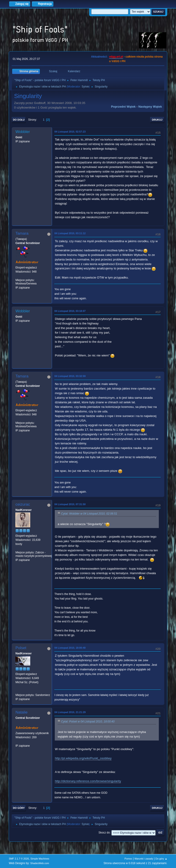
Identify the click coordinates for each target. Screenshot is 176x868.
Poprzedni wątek (123, 107)
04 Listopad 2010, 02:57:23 (70, 132)
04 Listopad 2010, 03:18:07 (70, 311)
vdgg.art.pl (116, 57)
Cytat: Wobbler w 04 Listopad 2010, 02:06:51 (89, 514)
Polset (21, 648)
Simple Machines (40, 859)
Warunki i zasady (144, 859)
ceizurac (23, 504)
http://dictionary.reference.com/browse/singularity (88, 781)
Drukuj (157, 120)
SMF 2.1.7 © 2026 (19, 859)
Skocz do (104, 833)
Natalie (21, 712)
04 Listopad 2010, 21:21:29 (70, 712)
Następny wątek (150, 107)
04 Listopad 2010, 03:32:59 (70, 376)
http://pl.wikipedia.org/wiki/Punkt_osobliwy (83, 758)
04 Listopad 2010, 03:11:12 (70, 233)
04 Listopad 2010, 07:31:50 (70, 504)
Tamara (22, 233)
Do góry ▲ (161, 859)
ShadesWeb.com (40, 863)
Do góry (19, 808)
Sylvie (85, 87)
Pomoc (128, 859)
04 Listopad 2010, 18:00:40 (70, 648)
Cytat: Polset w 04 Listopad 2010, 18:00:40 (88, 722)
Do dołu (19, 120)
